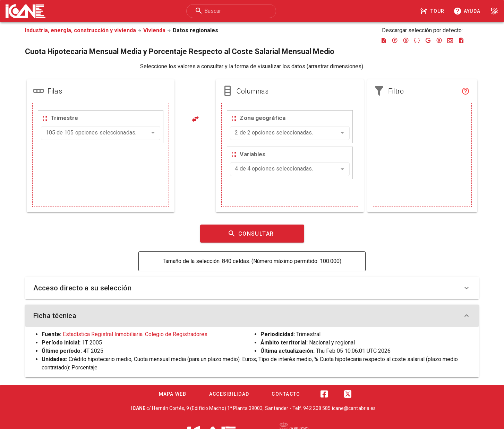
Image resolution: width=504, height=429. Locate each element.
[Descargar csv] (461, 40)
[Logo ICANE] (25, 11)
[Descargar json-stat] (450, 40)
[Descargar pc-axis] (395, 40)
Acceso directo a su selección (252, 288)
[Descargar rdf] (439, 40)
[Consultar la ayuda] (468, 11)
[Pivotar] (195, 119)
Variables (253, 154)
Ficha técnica (252, 316)
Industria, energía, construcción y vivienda (80, 30)
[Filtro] (465, 91)
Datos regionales (195, 30)
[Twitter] (348, 394)
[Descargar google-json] (428, 40)
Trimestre (65, 118)
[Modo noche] (494, 11)
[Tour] (433, 11)
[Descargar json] (417, 40)
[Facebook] (324, 394)
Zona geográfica (263, 118)
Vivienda (154, 30)
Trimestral (308, 334)
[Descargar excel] (384, 40)
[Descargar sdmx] (406, 40)
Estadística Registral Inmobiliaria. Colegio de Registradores (135, 334)
